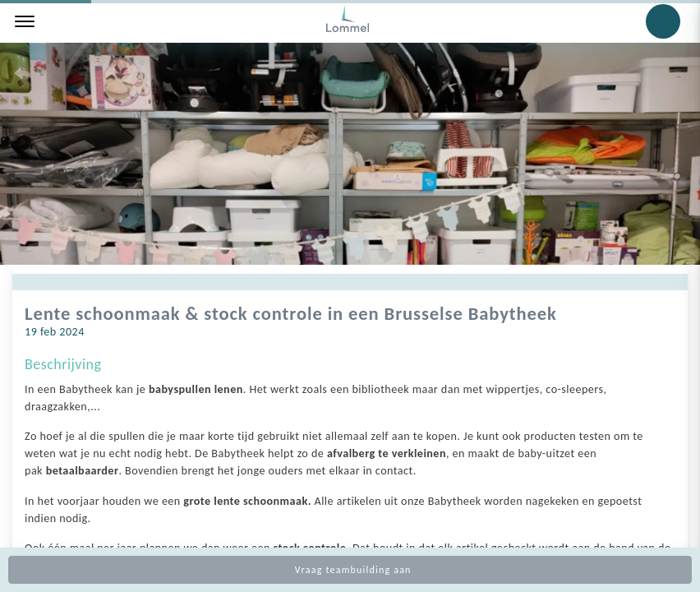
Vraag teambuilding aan (350, 570)
